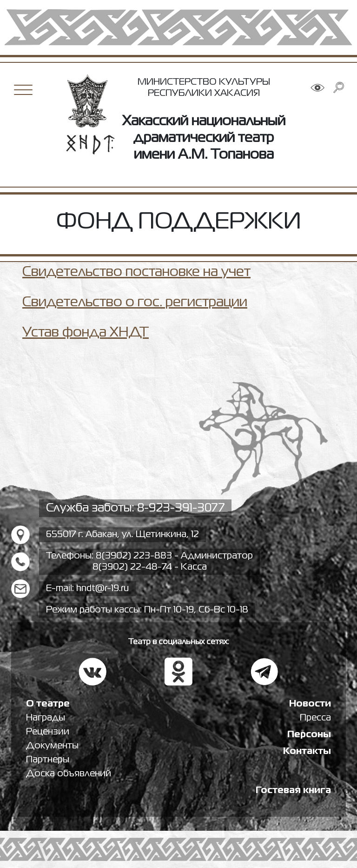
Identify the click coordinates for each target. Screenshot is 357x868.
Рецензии (48, 732)
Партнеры (48, 760)
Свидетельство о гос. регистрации (135, 303)
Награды (46, 718)
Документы (52, 746)
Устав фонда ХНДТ (86, 333)
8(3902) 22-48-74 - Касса (150, 567)
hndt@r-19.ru (102, 589)
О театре (48, 704)
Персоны (309, 735)
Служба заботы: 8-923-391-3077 (135, 508)
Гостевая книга (293, 791)
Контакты (307, 751)
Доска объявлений (69, 774)
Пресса (315, 718)
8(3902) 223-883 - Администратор (174, 556)
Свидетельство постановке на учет (136, 272)
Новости (310, 704)
